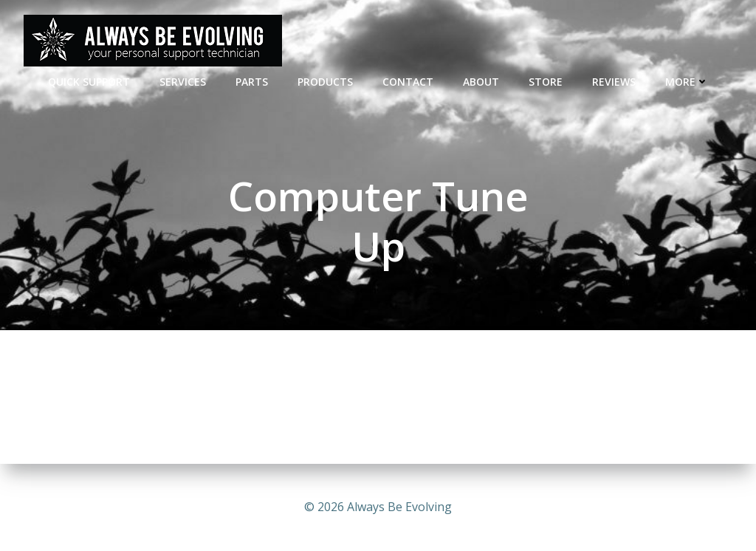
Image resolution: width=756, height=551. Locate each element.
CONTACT (408, 82)
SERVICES (183, 82)
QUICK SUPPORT (89, 82)
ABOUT (481, 82)
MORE (687, 82)
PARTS (252, 82)
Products (325, 82)
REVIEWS (614, 82)
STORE (546, 82)
